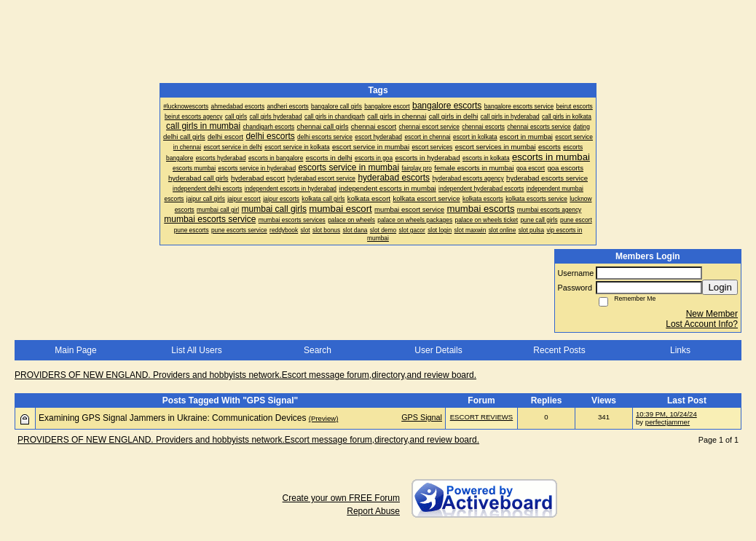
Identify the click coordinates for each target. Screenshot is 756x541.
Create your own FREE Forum (341, 498)
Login (720, 287)
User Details (438, 350)
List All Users (196, 350)
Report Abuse (373, 511)
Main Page (75, 350)
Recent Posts (559, 350)
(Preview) (324, 418)
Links (680, 350)
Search (318, 350)
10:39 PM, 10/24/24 (666, 414)
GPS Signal (422, 417)
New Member (712, 314)
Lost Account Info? (702, 324)
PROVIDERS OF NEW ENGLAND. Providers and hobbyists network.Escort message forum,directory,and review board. (245, 375)
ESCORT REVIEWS (482, 417)
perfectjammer (668, 422)
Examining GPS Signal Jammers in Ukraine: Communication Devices (172, 418)
